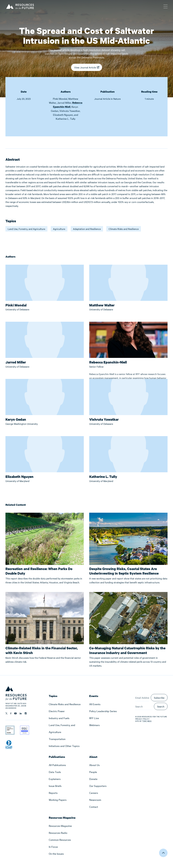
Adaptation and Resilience (87, 229)
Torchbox (147, 721)
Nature (117, 99)
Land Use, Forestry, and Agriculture (26, 229)
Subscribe (159, 698)
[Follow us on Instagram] (26, 713)
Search (161, 706)
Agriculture (59, 229)
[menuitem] (66, 704)
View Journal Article (85, 68)
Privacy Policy (142, 719)
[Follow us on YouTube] (15, 713)
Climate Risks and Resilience (124, 229)
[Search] (144, 706)
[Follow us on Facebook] (11, 713)
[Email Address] (142, 698)
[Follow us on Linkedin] (21, 713)
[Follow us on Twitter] (6, 713)
